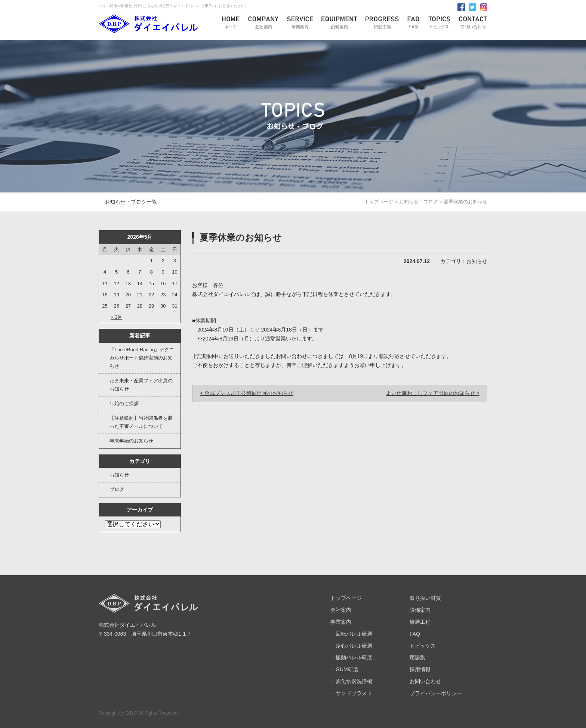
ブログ (117, 489)
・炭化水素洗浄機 (351, 681)
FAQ (415, 634)
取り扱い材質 (425, 598)
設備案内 (420, 610)
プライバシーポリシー (436, 693)
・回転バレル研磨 (351, 634)
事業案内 (341, 622)
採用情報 (420, 669)
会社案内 (341, 610)
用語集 (417, 657)
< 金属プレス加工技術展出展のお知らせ (247, 393)
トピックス (423, 646)
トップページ (379, 202)
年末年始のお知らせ (131, 441)
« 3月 (116, 317)
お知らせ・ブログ (419, 202)
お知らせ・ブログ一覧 (131, 202)
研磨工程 (420, 622)
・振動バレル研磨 (351, 657)
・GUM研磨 (344, 669)
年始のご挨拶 (124, 403)
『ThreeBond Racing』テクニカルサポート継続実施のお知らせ (142, 358)
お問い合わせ (425, 681)
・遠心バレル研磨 (351, 646)
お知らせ (119, 475)
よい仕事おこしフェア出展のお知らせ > (433, 393)
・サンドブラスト (351, 693)
